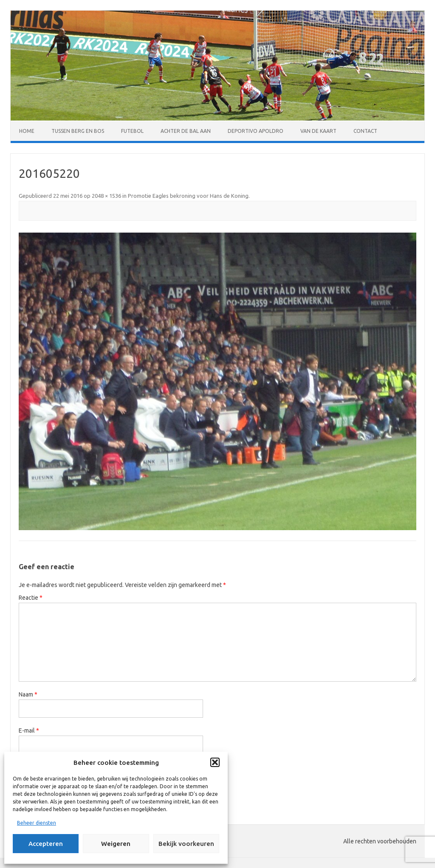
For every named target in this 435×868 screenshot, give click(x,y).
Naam (28, 694)
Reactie (31, 598)
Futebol (132, 131)
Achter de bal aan (186, 131)
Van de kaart (318, 131)
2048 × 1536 (106, 196)
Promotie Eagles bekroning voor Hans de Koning (188, 196)
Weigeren (116, 844)
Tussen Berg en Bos (78, 131)
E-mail (29, 730)
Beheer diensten (37, 823)
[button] (215, 762)
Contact (365, 131)
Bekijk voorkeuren (186, 844)
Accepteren (46, 844)
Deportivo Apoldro (256, 131)
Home (27, 131)
